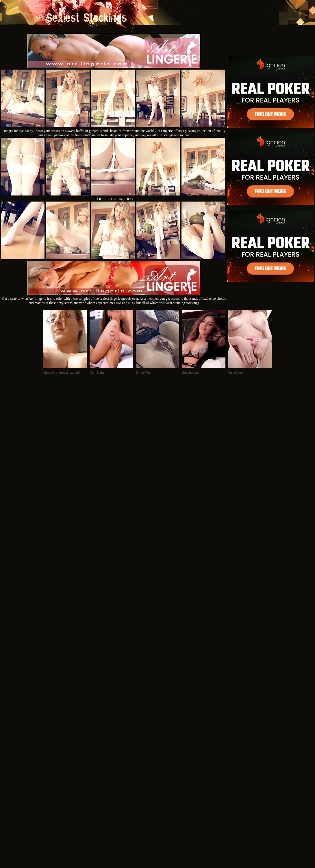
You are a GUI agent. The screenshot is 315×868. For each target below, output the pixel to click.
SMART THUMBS (168, 789)
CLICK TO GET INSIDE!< (114, 199)
